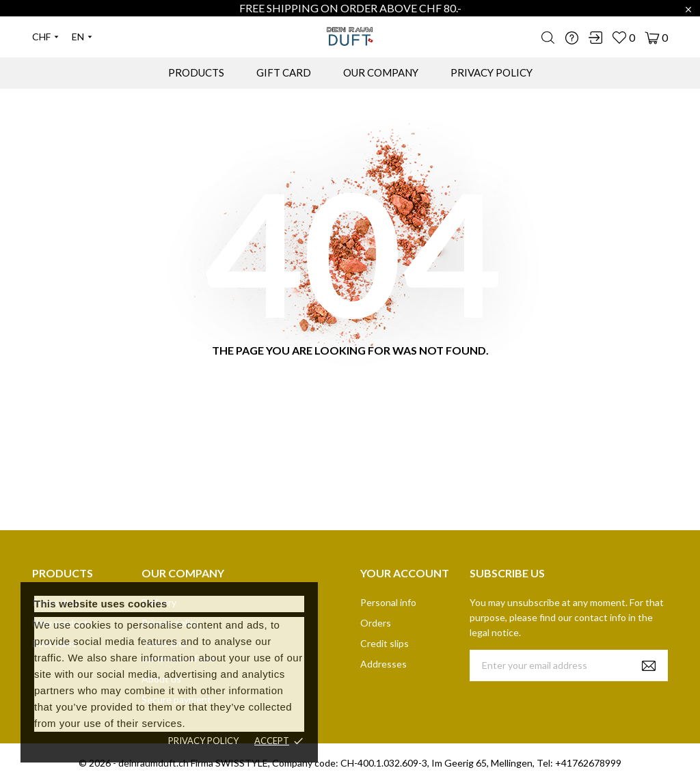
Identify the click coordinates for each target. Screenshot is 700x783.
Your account (405, 573)
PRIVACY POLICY (492, 72)
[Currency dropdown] (45, 37)
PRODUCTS (196, 72)
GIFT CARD (284, 72)
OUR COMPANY (381, 72)
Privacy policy (203, 741)
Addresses (383, 664)
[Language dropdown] (82, 37)
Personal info (388, 602)
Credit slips (385, 643)
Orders (376, 623)
